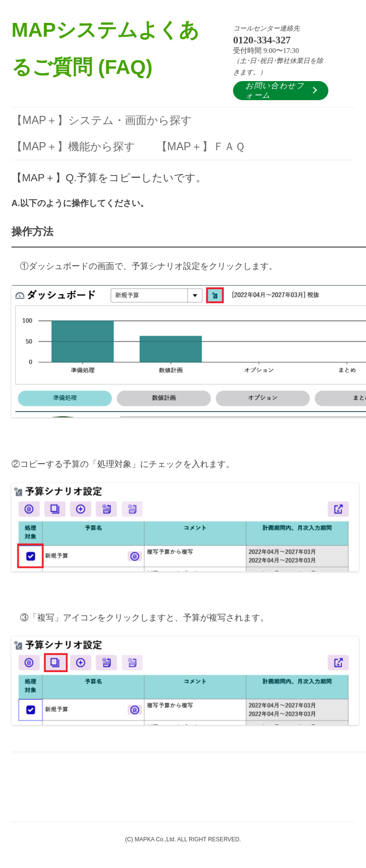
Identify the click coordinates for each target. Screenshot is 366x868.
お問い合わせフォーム (275, 91)
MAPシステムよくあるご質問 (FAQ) (105, 48)
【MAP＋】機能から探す (73, 146)
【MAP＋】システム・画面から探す (102, 120)
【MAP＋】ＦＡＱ (201, 146)
